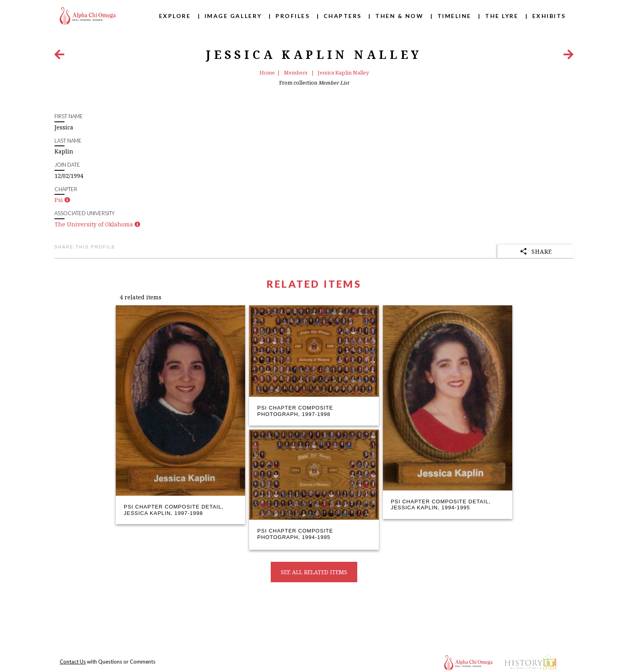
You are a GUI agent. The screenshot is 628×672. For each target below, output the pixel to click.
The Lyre (502, 16)
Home (267, 73)
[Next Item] (569, 56)
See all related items (314, 572)
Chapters (343, 16)
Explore (175, 16)
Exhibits (549, 16)
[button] (67, 200)
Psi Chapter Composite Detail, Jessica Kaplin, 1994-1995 (441, 505)
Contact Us (73, 662)
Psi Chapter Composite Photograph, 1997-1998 (295, 411)
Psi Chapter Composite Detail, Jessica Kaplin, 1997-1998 (174, 510)
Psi (59, 200)
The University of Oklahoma (94, 224)
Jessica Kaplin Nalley (343, 73)
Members (296, 73)
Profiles (293, 16)
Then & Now (399, 16)
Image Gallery (233, 16)
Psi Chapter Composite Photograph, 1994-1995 (295, 534)
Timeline (454, 16)
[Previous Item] (59, 56)
